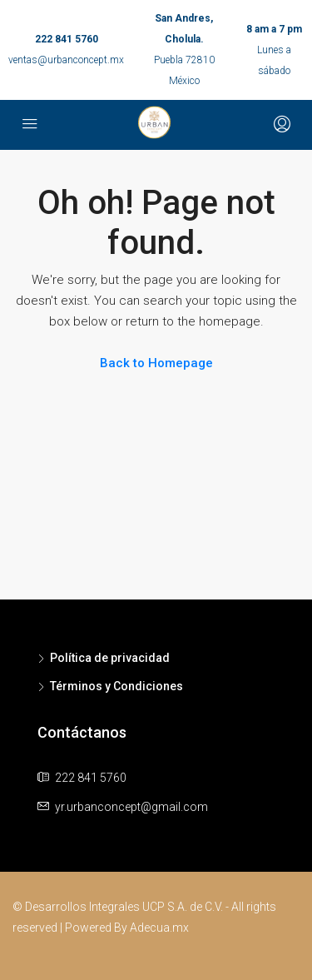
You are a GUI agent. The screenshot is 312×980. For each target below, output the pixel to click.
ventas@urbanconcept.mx (66, 60)
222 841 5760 (67, 39)
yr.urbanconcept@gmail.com (131, 807)
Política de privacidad (110, 658)
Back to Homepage (156, 363)
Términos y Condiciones (116, 686)
